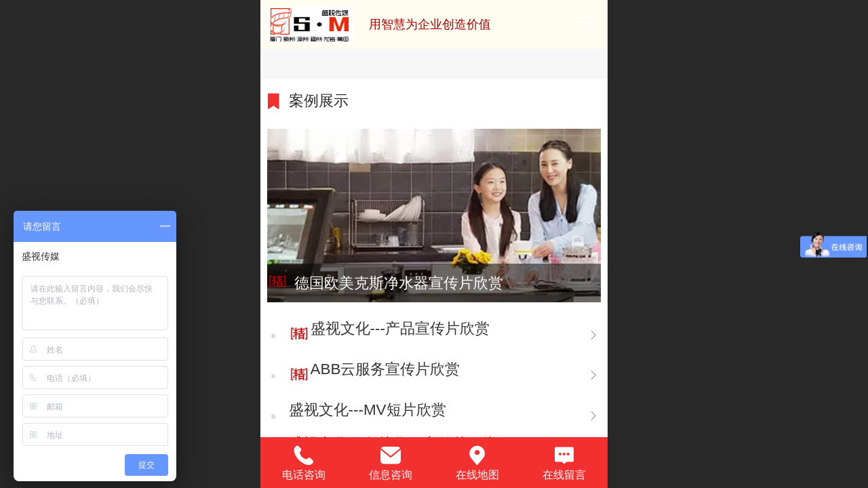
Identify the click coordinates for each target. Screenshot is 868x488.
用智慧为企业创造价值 (430, 24)
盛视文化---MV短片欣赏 (368, 410)
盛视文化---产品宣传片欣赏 (400, 328)
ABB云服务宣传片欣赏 (386, 369)
